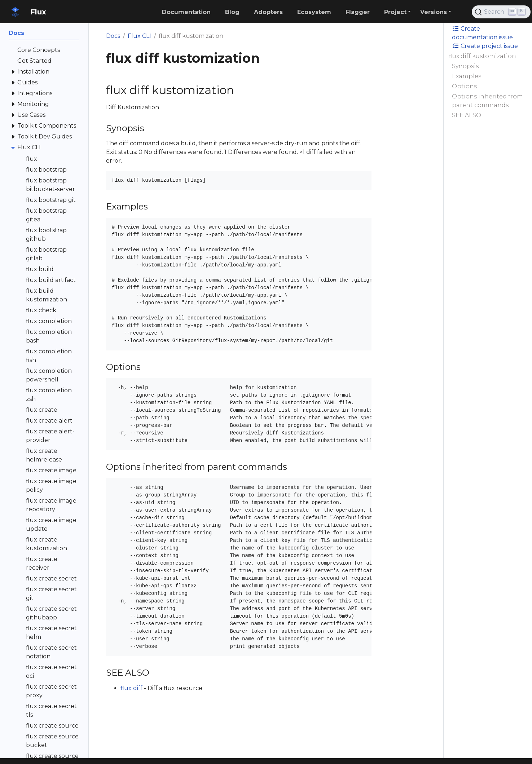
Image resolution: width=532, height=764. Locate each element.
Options (464, 86)
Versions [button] (434, 12)
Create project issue (485, 46)
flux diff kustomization (483, 56)
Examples (467, 76)
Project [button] (395, 12)
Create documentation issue (482, 33)
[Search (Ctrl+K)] (501, 12)
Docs (113, 36)
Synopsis (465, 66)
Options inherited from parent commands (487, 101)
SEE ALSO (467, 115)
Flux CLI (139, 36)
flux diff (131, 688)
